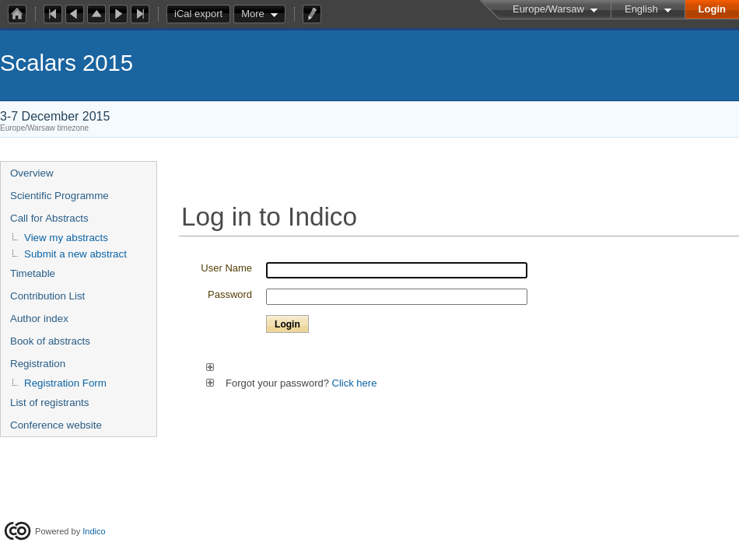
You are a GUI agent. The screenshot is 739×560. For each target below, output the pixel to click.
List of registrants (49, 402)
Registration (38, 364)
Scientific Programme (60, 196)
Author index (39, 318)
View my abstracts (66, 238)
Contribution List (47, 296)
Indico (94, 531)
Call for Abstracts (49, 218)
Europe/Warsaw (548, 9)
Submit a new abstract (75, 254)
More (253, 14)
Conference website (56, 425)
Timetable (33, 273)
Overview (32, 173)
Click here (355, 383)
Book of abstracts (50, 341)
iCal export (202, 14)
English (641, 9)
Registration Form (65, 383)
